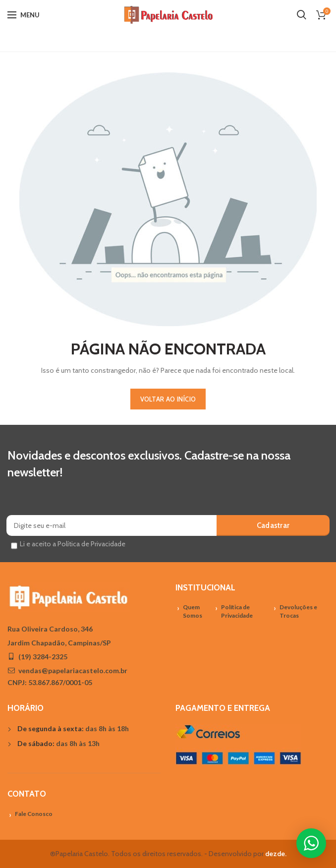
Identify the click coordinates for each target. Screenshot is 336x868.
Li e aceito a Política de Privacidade (73, 544)
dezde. (276, 854)
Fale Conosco (34, 814)
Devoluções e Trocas (298, 611)
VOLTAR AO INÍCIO (168, 399)
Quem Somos (193, 611)
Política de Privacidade (237, 611)
